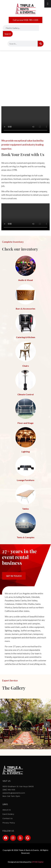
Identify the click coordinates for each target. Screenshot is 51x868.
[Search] (41, 44)
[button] (4, 724)
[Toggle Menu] (48, 4)
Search (8, 34)
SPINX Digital (38, 862)
